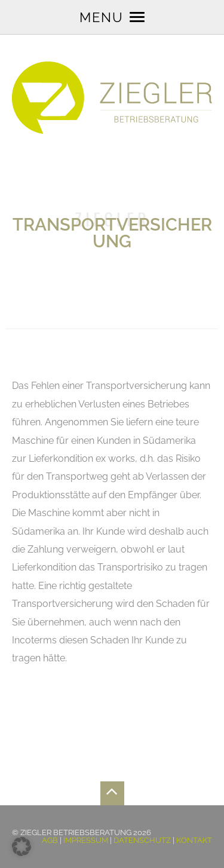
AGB (50, 840)
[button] (22, 846)
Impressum (86, 840)
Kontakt (194, 840)
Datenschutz (142, 840)
